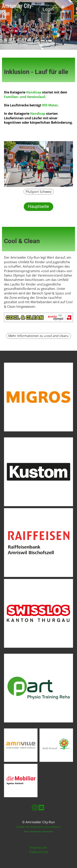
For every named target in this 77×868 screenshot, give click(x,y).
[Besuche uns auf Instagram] (35, 807)
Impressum (38, 848)
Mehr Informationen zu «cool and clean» (39, 336)
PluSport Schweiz (39, 192)
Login (48, 9)
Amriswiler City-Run (18, 10)
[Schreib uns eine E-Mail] (41, 807)
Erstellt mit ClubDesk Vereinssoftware (38, 827)
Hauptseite (38, 206)
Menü (65, 9)
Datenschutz (39, 852)
